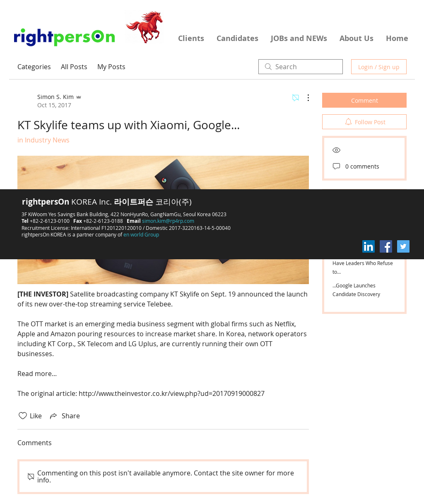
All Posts (74, 67)
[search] (301, 67)
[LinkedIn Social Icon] (369, 246)
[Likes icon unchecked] (23, 416)
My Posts (111, 67)
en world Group (141, 234)
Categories (34, 67)
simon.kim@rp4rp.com (168, 221)
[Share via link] (64, 416)
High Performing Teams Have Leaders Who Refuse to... (363, 263)
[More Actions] (304, 98)
